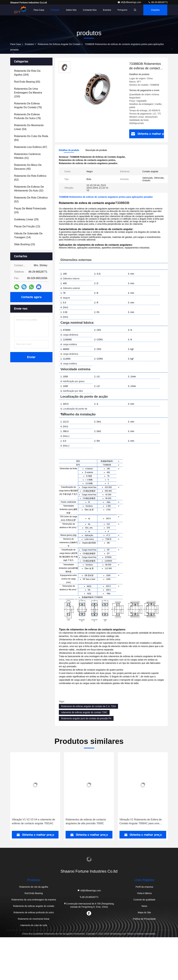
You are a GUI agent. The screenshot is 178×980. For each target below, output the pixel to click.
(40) (28, 167)
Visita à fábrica (144, 893)
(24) (30, 210)
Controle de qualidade (144, 900)
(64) (31, 138)
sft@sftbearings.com (130, 2)
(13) (27, 226)
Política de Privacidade (144, 919)
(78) (27, 116)
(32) (29, 189)
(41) (27, 156)
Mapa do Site (144, 912)
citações (155, 10)
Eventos (107, 10)
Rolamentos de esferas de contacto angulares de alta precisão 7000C (86, 821)
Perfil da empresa (144, 887)
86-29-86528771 (158, 2)
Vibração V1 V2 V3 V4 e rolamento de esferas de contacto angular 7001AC (33, 821)
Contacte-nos (90, 10)
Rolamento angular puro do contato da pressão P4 (86, 718)
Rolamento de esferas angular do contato (59, 44)
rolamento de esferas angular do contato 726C (84, 712)
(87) (31, 147)
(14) (28, 235)
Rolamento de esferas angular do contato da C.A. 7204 (88, 706)
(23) (25, 244)
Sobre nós (71, 10)
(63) (27, 82)
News (144, 906)
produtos (29, 44)
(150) (28, 93)
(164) (27, 73)
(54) (29, 127)
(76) (28, 105)
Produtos (55, 10)
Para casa (39, 10)
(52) (30, 178)
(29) (26, 219)
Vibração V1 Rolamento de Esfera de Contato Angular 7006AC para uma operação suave (141, 822)
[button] (18, 793)
